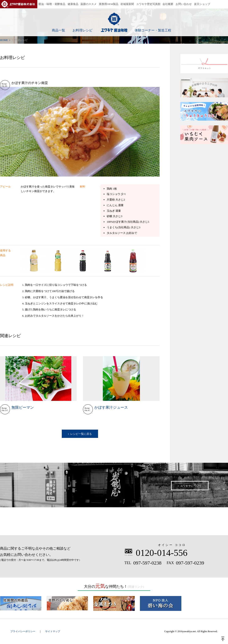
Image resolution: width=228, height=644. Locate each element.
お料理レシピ (82, 30)
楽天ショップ (202, 4)
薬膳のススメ (89, 4)
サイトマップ (53, 631)
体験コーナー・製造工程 (153, 30)
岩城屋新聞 (127, 4)
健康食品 (73, 4)
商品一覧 (58, 30)
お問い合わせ (184, 4)
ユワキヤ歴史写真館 (148, 4)
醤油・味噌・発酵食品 (52, 4)
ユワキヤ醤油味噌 (114, 22)
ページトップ (223, 639)
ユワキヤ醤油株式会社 (19, 4)
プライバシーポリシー (23, 631)
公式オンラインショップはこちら (114, 521)
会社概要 (168, 4)
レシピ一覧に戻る (81, 434)
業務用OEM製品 (109, 4)
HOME (4, 40)
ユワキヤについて (191, 486)
